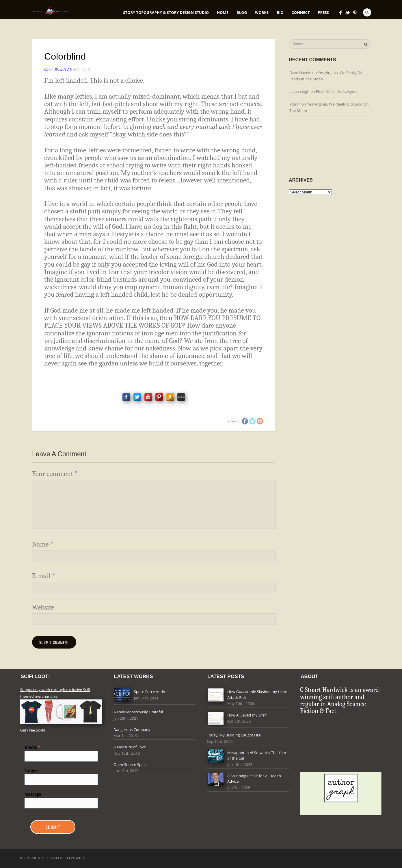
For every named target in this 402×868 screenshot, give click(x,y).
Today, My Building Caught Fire (234, 735)
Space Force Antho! (151, 692)
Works (262, 12)
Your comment (55, 474)
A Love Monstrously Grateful (138, 712)
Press (323, 12)
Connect (301, 12)
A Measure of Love (130, 747)
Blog (242, 12)
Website (43, 607)
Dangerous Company (132, 730)
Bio (280, 12)
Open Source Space (131, 764)
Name (43, 544)
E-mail (44, 576)
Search (367, 12)
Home (223, 12)
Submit (53, 827)
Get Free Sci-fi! (33, 730)
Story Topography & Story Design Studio (166, 12)
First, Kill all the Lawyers (337, 91)
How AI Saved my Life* (247, 715)
